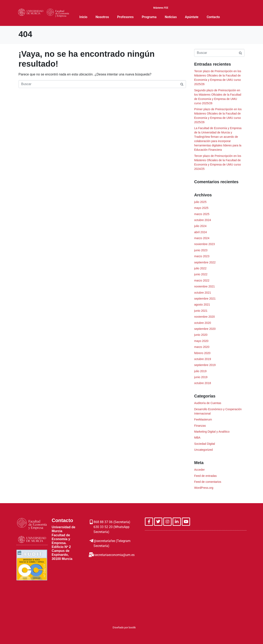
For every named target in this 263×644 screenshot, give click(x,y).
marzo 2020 (202, 347)
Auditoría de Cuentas (208, 403)
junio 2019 (201, 377)
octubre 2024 (203, 220)
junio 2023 (201, 250)
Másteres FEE (161, 8)
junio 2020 (201, 335)
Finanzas (200, 426)
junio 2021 (201, 311)
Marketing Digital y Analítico (212, 432)
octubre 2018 (203, 383)
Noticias (171, 17)
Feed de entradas (205, 476)
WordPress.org (204, 488)
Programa (149, 17)
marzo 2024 (202, 238)
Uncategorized (203, 450)
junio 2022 (201, 274)
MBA (197, 438)
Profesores (125, 17)
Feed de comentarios (208, 482)
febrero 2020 (202, 353)
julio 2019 (200, 371)
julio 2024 (200, 226)
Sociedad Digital (205, 444)
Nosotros (102, 17)
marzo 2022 (202, 280)
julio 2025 (200, 202)
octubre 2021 (203, 293)
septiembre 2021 (205, 299)
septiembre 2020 (205, 329)
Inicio (83, 17)
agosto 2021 (202, 305)
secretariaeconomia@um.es (114, 555)
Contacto (213, 17)
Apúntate (192, 17)
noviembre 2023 (204, 244)
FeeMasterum (203, 419)
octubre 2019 (203, 359)
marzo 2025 (202, 214)
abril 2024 (201, 232)
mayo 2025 (201, 208)
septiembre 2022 (205, 262)
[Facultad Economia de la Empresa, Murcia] (196, 566)
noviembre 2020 (204, 317)
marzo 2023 (202, 256)
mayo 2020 (201, 341)
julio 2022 (200, 268)
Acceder (199, 470)
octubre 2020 (203, 323)
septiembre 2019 (205, 365)
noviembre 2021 (204, 286)
